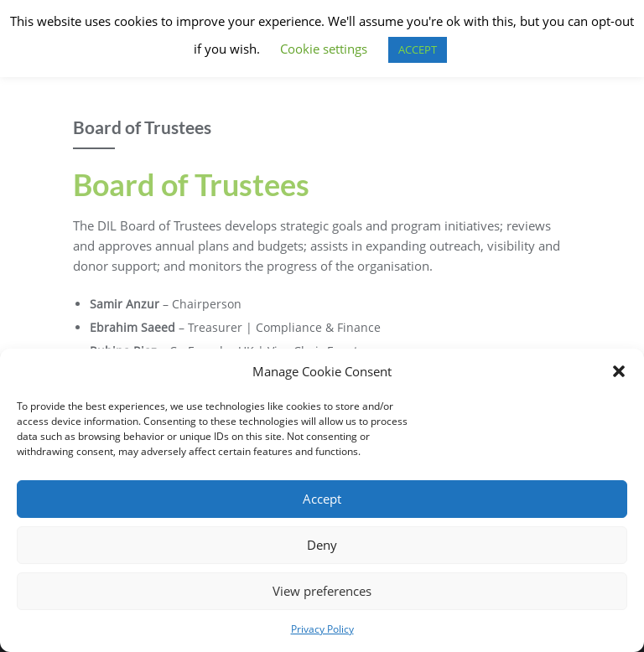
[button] (619, 371)
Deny (322, 545)
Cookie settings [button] (324, 49)
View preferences (322, 591)
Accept (322, 499)
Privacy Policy (322, 629)
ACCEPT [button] (418, 49)
